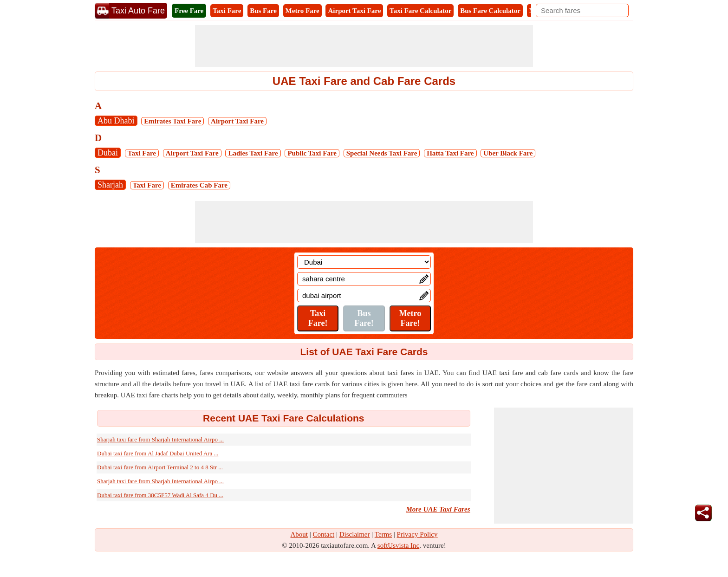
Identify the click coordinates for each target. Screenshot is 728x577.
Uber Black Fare (508, 153)
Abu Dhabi (116, 121)
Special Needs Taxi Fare (382, 153)
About (299, 534)
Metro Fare (302, 11)
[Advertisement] (364, 46)
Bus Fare (263, 11)
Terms (383, 534)
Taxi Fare (227, 11)
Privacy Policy (417, 534)
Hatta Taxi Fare (450, 153)
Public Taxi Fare (312, 153)
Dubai (108, 153)
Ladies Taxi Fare (253, 153)
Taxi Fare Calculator (420, 11)
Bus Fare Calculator (490, 11)
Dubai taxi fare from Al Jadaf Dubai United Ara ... (158, 453)
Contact (324, 534)
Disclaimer (355, 534)
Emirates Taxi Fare (172, 121)
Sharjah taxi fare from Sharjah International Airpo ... (160, 439)
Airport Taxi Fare (354, 11)
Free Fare (189, 11)
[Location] (364, 262)
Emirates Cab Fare (199, 185)
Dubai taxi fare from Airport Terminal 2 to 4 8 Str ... (160, 467)
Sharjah (110, 185)
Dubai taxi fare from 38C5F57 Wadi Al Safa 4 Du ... (160, 495)
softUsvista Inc (398, 545)
